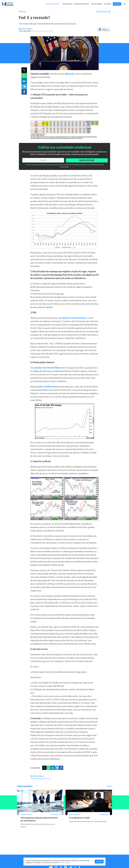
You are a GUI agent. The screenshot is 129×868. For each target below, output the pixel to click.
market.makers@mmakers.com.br (41, 778)
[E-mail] (43, 160)
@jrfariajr (70, 74)
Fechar (99, 861)
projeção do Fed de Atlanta (73, 318)
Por (26, 29)
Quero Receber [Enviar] (86, 160)
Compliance (67, 4)
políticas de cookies (64, 862)
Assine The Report (82, 4)
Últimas (108, 4)
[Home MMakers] (8, 4)
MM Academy (97, 4)
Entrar (117, 4)
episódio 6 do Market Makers (48, 368)
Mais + (109, 786)
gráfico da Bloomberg (48, 386)
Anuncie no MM (52, 4)
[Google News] (104, 31)
